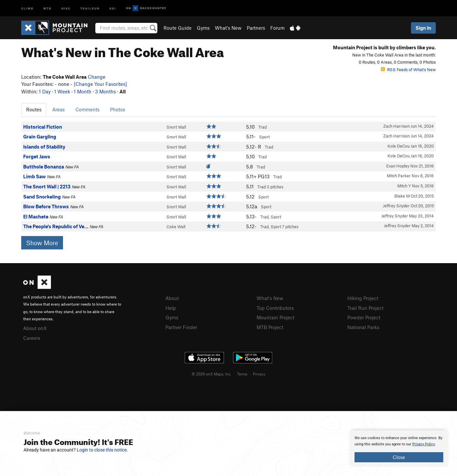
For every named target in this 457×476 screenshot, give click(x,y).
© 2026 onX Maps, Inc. (212, 374)
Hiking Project (363, 298)
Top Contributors (275, 308)
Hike (66, 8)
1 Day (45, 91)
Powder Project (364, 317)
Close (399, 457)
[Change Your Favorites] (100, 84)
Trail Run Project (365, 308)
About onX (35, 328)
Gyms (203, 28)
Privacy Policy (424, 444)
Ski (113, 8)
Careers (32, 338)
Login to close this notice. (102, 450)
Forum (277, 28)
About (172, 298)
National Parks (363, 327)
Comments (87, 109)
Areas (58, 109)
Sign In (423, 28)
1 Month (83, 91)
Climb (27, 8)
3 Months (105, 91)
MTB (47, 8)
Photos (118, 109)
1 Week (62, 91)
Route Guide (178, 28)
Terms (242, 374)
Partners (256, 28)
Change (97, 77)
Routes (34, 109)
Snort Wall (176, 127)
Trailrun (90, 8)
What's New (228, 28)
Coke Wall (176, 227)
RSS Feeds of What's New (408, 70)
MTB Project (270, 327)
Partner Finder (181, 327)
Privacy (259, 374)
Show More (42, 243)
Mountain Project (276, 317)
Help (171, 308)
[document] (399, 449)
